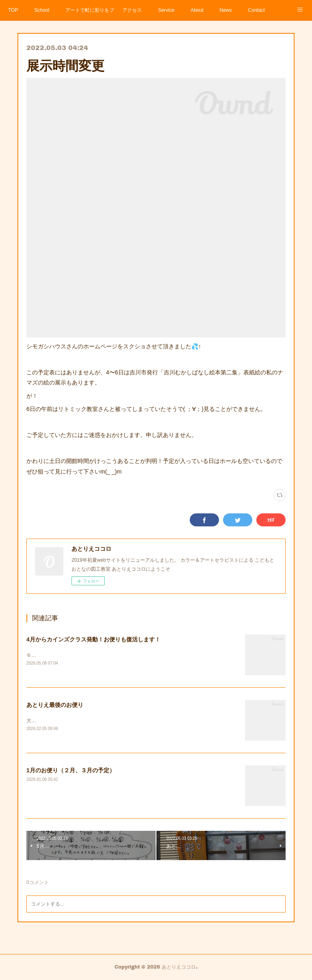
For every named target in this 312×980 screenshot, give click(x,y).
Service (166, 10)
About (197, 10)
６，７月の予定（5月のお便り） (62, 655)
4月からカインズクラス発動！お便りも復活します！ (93, 639)
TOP (13, 10)
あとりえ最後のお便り (55, 705)
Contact (257, 10)
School (42, 10)
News (226, 10)
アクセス (132, 10)
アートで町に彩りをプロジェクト (90, 10)
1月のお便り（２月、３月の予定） (71, 771)
